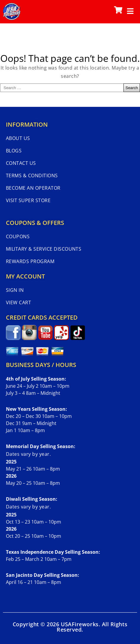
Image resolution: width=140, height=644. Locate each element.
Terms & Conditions (32, 176)
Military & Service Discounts (44, 249)
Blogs (14, 151)
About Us (18, 138)
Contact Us (21, 163)
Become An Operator (33, 188)
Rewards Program (30, 261)
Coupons (18, 236)
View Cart (18, 302)
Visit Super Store (28, 200)
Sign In (15, 290)
